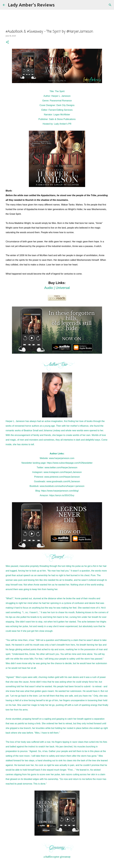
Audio (49, 288)
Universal (63, 288)
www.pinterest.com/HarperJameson (62, 477)
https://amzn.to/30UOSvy (62, 495)
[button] (7, 42)
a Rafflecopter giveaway (57, 857)
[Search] (59, 5)
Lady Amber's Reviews (31, 5)
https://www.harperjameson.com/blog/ (60, 491)
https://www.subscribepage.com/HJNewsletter (70, 463)
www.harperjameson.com (62, 458)
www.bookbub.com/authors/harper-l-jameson (62, 486)
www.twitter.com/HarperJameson (61, 468)
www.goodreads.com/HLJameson (63, 481)
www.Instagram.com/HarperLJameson (63, 472)
